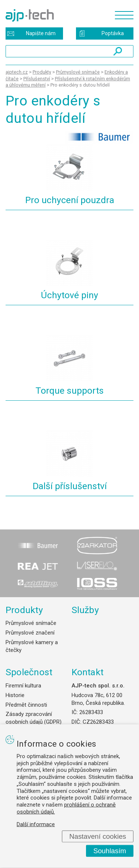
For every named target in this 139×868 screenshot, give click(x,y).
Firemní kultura (23, 686)
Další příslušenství (70, 486)
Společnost (29, 672)
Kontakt (88, 672)
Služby (85, 610)
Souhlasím (110, 851)
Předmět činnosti (26, 705)
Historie (15, 695)
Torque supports (70, 391)
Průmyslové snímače (31, 623)
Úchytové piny (69, 295)
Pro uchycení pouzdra (70, 200)
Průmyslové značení (30, 633)
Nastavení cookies (98, 836)
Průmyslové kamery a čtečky (32, 646)
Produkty (24, 610)
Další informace (36, 824)
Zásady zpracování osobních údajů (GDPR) (34, 718)
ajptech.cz (17, 72)
